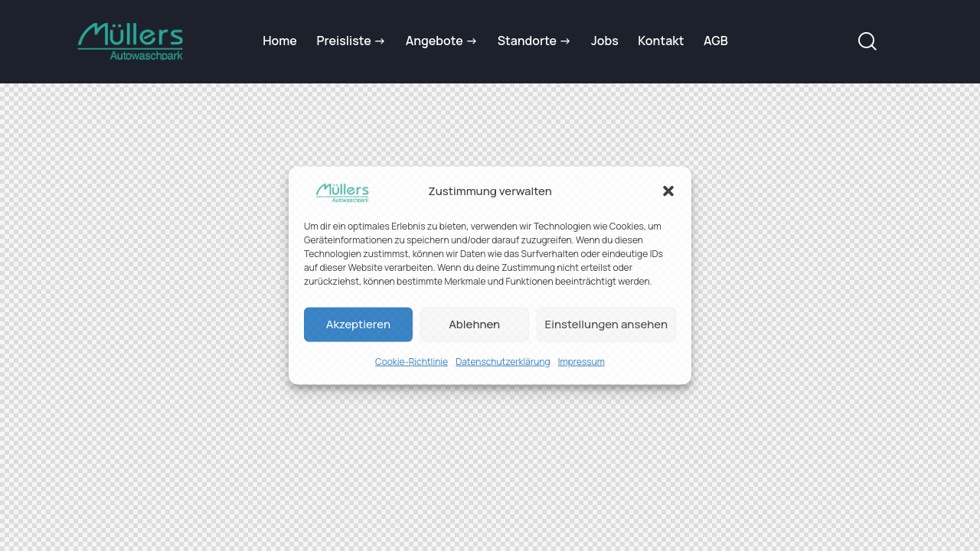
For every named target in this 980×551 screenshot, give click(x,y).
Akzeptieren (358, 324)
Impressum (581, 362)
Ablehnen (474, 324)
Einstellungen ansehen (606, 324)
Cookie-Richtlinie (412, 362)
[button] (668, 191)
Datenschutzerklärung (503, 362)
